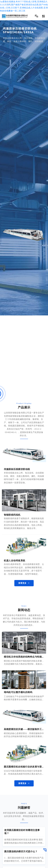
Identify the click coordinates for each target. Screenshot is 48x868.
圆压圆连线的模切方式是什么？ (21, 851)
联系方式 (9, 4)
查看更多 (24, 583)
